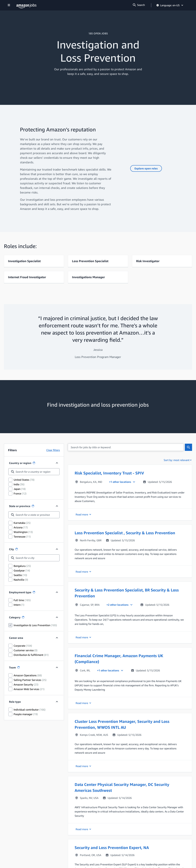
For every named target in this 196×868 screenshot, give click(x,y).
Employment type (20, 592)
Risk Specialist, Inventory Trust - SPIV (109, 473)
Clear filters (53, 450)
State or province (20, 506)
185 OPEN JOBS (98, 33)
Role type (15, 702)
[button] (130, 493)
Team (14, 667)
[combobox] (34, 472)
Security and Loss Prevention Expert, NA (112, 848)
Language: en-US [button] (170, 5)
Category (15, 617)
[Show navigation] (9, 5)
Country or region (20, 463)
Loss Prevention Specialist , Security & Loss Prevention (125, 533)
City (11, 549)
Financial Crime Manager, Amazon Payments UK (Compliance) (119, 659)
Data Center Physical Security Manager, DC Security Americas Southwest (122, 787)
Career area (16, 638)
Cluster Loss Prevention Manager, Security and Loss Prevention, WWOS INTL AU (122, 724)
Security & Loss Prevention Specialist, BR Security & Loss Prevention (127, 593)
